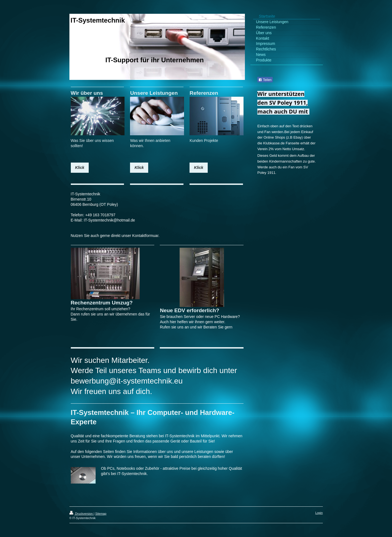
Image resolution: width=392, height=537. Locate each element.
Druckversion (82, 514)
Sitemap (101, 514)
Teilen (265, 80)
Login (319, 513)
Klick (80, 168)
